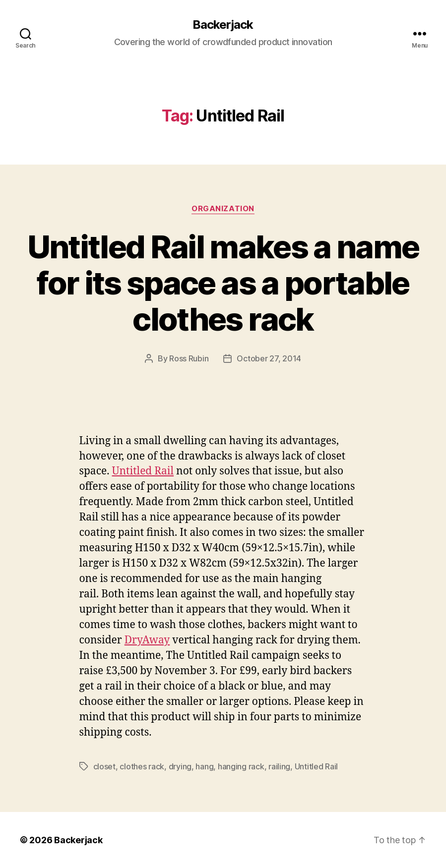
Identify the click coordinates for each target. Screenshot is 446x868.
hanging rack (241, 766)
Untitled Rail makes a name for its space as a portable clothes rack (223, 283)
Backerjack (223, 25)
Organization (223, 209)
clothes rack (142, 766)
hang (204, 766)
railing (279, 766)
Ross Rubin (189, 358)
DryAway (147, 640)
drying (180, 766)
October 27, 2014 (269, 358)
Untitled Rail (143, 471)
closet (104, 766)
